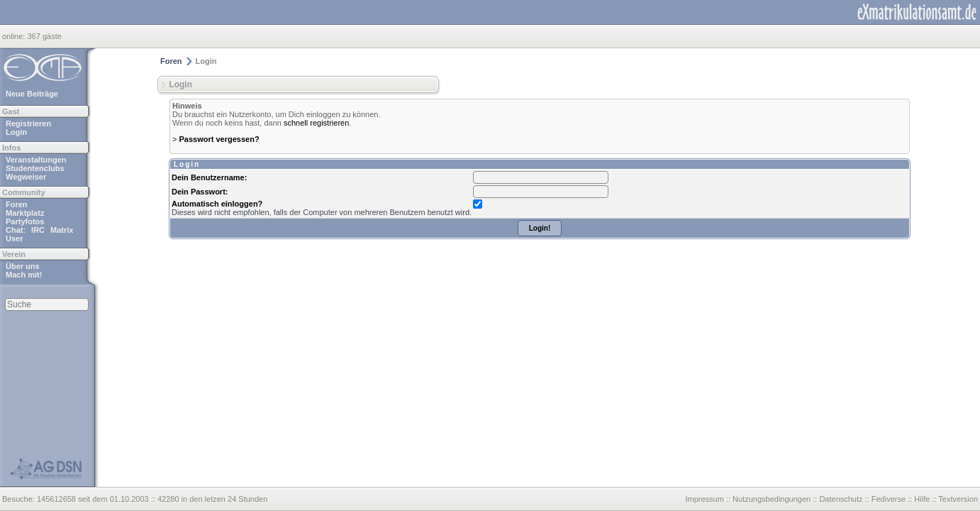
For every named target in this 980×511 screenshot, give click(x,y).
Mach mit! (24, 275)
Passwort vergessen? (219, 139)
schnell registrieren (316, 123)
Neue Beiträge (32, 94)
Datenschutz (841, 499)
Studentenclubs (35, 168)
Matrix (62, 230)
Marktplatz (25, 213)
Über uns (23, 266)
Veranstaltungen (36, 160)
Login (16, 132)
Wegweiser (26, 177)
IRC (38, 230)
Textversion (958, 499)
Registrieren (28, 123)
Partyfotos (25, 221)
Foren (17, 204)
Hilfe (922, 499)
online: (15, 36)
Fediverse (889, 499)
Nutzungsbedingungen (772, 499)
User (14, 238)
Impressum (704, 499)
